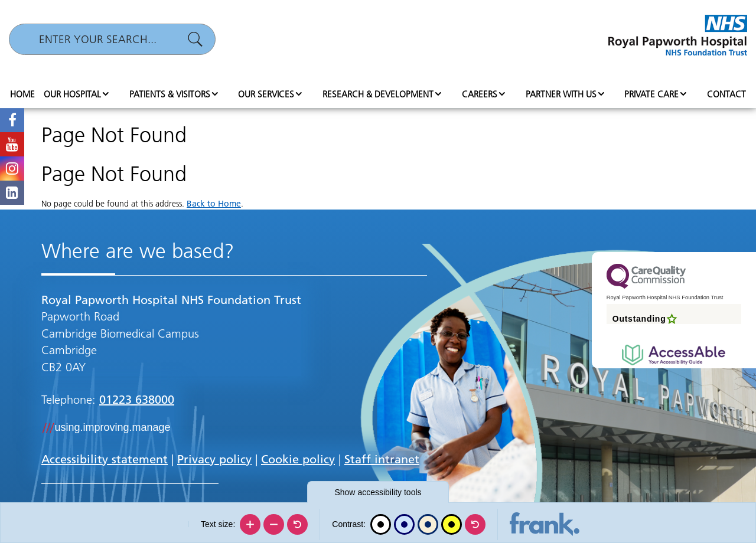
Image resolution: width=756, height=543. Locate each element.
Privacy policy (214, 459)
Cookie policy (298, 459)
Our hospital (72, 94)
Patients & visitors (170, 94)
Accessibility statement (105, 459)
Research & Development (378, 94)
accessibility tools (378, 492)
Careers (480, 94)
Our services (266, 94)
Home (22, 94)
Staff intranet (382, 459)
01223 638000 (137, 400)
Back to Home (214, 204)
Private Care (651, 94)
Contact (726, 94)
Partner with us (561, 94)
